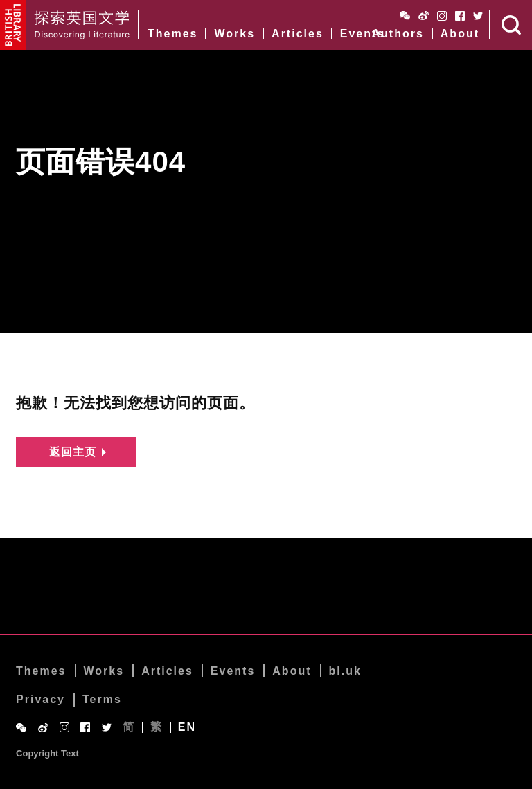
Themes (172, 34)
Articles (298, 34)
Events (362, 34)
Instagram (442, 16)
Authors (397, 34)
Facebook (460, 16)
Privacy (41, 701)
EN (187, 728)
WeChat (405, 16)
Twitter (478, 16)
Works (234, 34)
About (460, 34)
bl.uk (345, 672)
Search (511, 25)
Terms (102, 701)
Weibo (424, 16)
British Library (13, 25)
